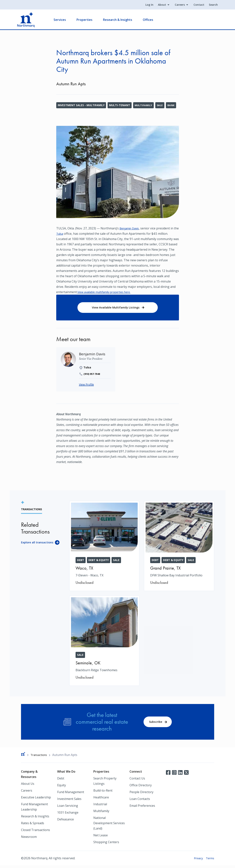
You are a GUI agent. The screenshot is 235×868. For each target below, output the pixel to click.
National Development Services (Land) (109, 826)
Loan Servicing (68, 808)
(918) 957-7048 (93, 375)
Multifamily (144, 105)
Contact (195, 5)
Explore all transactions (38, 544)
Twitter (186, 775)
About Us (28, 786)
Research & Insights (121, 20)
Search (210, 5)
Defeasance (66, 822)
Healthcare (101, 800)
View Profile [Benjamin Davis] (87, 386)
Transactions (40, 757)
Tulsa (66, 234)
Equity (62, 788)
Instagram (174, 775)
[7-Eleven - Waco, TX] (104, 548)
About (158, 5)
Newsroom (29, 839)
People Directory (141, 794)
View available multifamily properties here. (108, 292)
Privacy (197, 861)
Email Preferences (142, 808)
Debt (61, 781)
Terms (210, 861)
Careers (176, 5)
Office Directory (141, 788)
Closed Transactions (36, 832)
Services (64, 20)
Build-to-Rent (103, 793)
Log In (146, 5)
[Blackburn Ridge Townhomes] (104, 642)
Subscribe (155, 723)
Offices (152, 20)
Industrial (100, 807)
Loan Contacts (140, 801)
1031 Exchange (68, 815)
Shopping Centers (106, 844)
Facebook (168, 775)
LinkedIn (180, 775)
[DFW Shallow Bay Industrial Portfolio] (179, 548)
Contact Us (137, 781)
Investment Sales (69, 801)
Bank (173, 105)
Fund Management (71, 794)
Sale (162, 105)
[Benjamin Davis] (93, 355)
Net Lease (101, 838)
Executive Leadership (36, 800)
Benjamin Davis (130, 228)
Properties (88, 20)
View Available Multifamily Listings (116, 308)
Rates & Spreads (33, 826)
